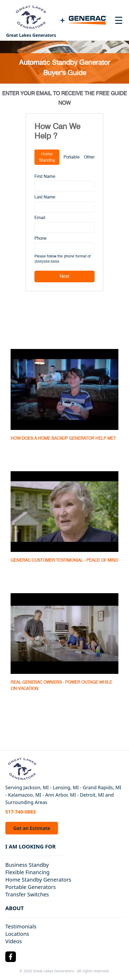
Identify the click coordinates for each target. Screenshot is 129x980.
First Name (45, 176)
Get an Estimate (32, 828)
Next (64, 276)
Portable (72, 157)
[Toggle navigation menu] (119, 20)
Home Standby (47, 157)
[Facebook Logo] (11, 957)
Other (89, 157)
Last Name (45, 197)
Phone (41, 238)
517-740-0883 (20, 812)
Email (40, 218)
